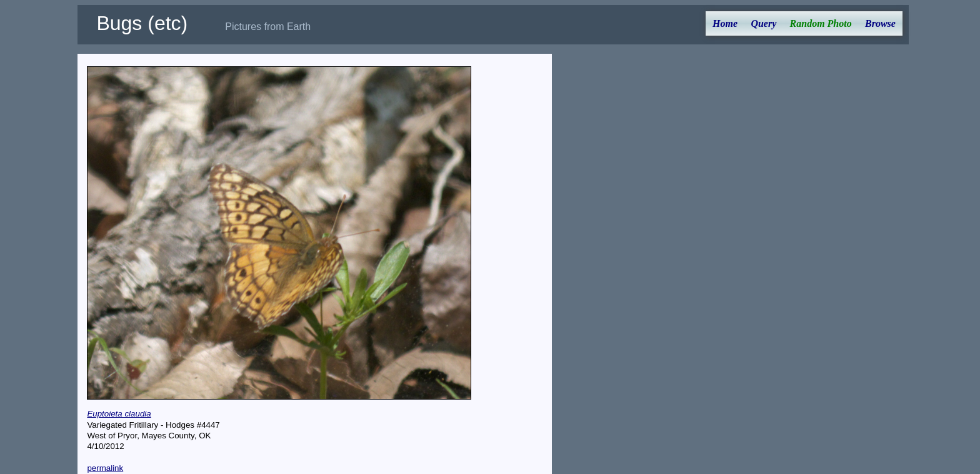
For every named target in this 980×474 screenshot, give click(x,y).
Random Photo (821, 23)
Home (725, 23)
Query (763, 23)
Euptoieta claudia (119, 414)
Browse (880, 23)
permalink (105, 468)
